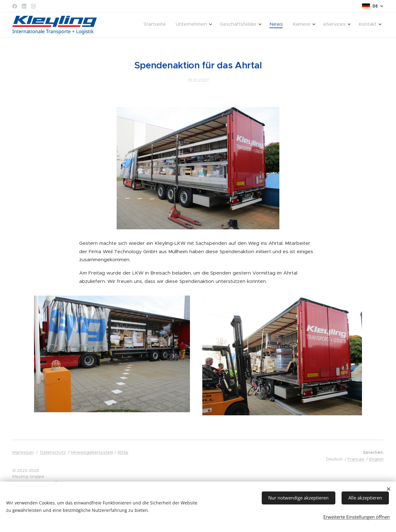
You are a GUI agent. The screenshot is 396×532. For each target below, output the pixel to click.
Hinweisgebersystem (92, 452)
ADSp (123, 452)
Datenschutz (53, 452)
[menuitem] (306, 25)
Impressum (23, 452)
